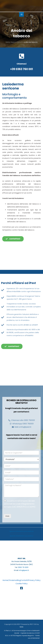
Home (8, 42)
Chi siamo (12, 580)
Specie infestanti (17, 42)
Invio (7, 516)
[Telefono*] (21, 479)
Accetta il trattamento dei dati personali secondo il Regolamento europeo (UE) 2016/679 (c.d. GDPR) (20, 504)
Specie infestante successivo (21, 536)
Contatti (24, 580)
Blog (19, 580)
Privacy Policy (34, 580)
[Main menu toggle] (21, 14)
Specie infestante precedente (21, 531)
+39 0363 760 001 (22, 69)
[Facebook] (21, 588)
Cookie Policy (22, 584)
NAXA (21, 627)
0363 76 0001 (23, 567)
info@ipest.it (24, 570)
